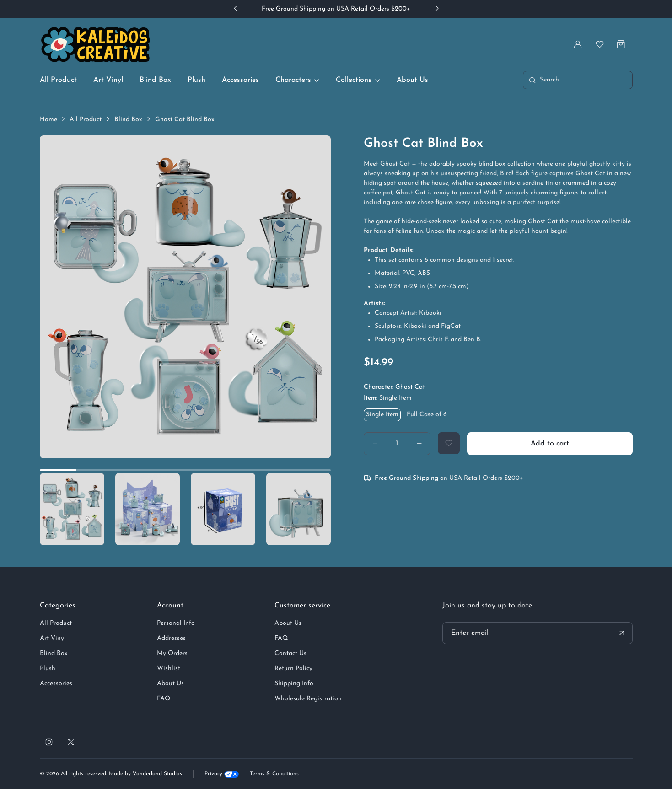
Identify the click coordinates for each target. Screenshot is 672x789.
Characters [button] (293, 80)
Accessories (240, 80)
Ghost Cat (410, 387)
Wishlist (169, 668)
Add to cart (550, 444)
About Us (412, 80)
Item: (388, 398)
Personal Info (176, 623)
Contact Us (290, 653)
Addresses (171, 638)
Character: (394, 387)
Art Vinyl (108, 80)
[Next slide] (437, 8)
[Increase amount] (419, 444)
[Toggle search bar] (578, 80)
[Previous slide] (236, 8)
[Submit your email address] (622, 633)
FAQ (164, 699)
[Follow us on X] (71, 742)
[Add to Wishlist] (449, 443)
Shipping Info (294, 684)
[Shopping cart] (622, 44)
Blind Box (155, 80)
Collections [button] (354, 80)
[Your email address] (538, 633)
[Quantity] (397, 444)
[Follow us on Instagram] (49, 742)
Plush (196, 80)
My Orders (172, 653)
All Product (58, 80)
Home (48, 120)
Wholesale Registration (308, 699)
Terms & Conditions (274, 774)
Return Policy (293, 668)
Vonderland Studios (157, 774)
